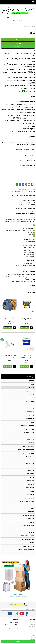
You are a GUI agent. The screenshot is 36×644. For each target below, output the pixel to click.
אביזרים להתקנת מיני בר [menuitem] (27, 537)
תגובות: (32, 286)
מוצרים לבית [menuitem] (30, 412)
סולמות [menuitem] (32, 523)
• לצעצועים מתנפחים (27, 160)
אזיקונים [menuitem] (32, 533)
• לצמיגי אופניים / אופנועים (25, 150)
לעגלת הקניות (17, 21)
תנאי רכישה (15, 632)
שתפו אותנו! (15, 636)
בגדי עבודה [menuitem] (31, 519)
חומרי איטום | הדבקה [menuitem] (28, 526)
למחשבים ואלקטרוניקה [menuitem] (27, 426)
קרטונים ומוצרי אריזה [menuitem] (28, 398)
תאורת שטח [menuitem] (30, 495)
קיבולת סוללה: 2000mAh (26, 102)
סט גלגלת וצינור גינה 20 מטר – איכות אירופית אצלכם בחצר (26, 318)
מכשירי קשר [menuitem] (30, 485)
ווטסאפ (18, 47)
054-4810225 (16, 606)
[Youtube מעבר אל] (22, 616)
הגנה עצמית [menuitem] (30, 474)
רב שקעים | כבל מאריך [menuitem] (28, 447)
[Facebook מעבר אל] (27, 616)
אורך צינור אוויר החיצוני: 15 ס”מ (23, 131)
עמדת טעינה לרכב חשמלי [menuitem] (27, 405)
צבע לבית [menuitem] (31, 415)
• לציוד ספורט (30, 155)
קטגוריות (30, 377)
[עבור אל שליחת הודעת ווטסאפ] (2, 340)
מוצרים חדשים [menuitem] (30, 388)
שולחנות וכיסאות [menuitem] (29, 554)
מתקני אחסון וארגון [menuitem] (29, 547)
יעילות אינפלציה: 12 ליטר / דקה (24, 107)
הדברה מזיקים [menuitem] (30, 471)
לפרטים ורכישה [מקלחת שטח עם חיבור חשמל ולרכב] (8, 328)
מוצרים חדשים (27, 26)
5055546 (29, 30)
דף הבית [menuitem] (31, 381)
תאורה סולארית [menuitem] (29, 499)
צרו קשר (16, 621)
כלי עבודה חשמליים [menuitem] (29, 516)
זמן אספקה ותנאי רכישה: (27, 189)
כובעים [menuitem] (32, 509)
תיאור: (33, 50)
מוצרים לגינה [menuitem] (30, 467)
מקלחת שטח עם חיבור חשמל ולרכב (10, 318)
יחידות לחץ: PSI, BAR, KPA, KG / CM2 (21, 115)
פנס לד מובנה (30, 126)
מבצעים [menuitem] (32, 384)
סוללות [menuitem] (32, 436)
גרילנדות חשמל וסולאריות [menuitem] (27, 502)
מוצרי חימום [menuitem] (31, 440)
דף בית (33, 26)
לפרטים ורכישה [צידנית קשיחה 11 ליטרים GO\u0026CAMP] (25, 366)
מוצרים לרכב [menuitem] (30, 408)
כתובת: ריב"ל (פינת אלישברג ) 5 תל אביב (10, 626)
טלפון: (16, 630)
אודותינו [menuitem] (33, 626)
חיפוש (7, 17)
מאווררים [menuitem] (31, 443)
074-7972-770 (11, 630)
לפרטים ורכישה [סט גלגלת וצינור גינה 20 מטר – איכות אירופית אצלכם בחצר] (25, 328)
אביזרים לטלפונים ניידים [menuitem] (27, 433)
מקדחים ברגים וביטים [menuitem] (28, 540)
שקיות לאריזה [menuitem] (30, 402)
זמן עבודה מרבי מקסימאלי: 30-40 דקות (21, 104)
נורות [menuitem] (32, 506)
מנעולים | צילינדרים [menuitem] (29, 454)
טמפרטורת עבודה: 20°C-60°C (24, 118)
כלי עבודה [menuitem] (31, 513)
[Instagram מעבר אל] (16, 616)
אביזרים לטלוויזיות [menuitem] (29, 429)
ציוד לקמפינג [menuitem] (30, 481)
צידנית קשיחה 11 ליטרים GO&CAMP (26, 356)
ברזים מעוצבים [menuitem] (30, 460)
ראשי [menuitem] (34, 623)
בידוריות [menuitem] (32, 492)
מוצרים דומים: (30, 292)
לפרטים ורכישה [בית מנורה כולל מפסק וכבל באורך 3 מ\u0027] (8, 366)
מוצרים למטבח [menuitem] (30, 419)
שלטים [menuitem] (32, 544)
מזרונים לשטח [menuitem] (30, 488)
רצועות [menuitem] (32, 530)
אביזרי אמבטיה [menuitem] (30, 464)
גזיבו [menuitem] (33, 395)
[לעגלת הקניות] (18, 21)
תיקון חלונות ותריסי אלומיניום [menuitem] (26, 551)
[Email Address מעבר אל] (10, 616)
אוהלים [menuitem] (32, 478)
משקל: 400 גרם (29, 129)
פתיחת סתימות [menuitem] (30, 457)
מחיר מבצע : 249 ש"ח (27, 91)
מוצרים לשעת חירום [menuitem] (28, 391)
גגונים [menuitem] (32, 422)
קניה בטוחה (18, 596)
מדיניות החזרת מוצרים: (28, 272)
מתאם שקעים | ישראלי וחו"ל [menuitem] (26, 450)
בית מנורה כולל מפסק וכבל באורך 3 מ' (10, 356)
